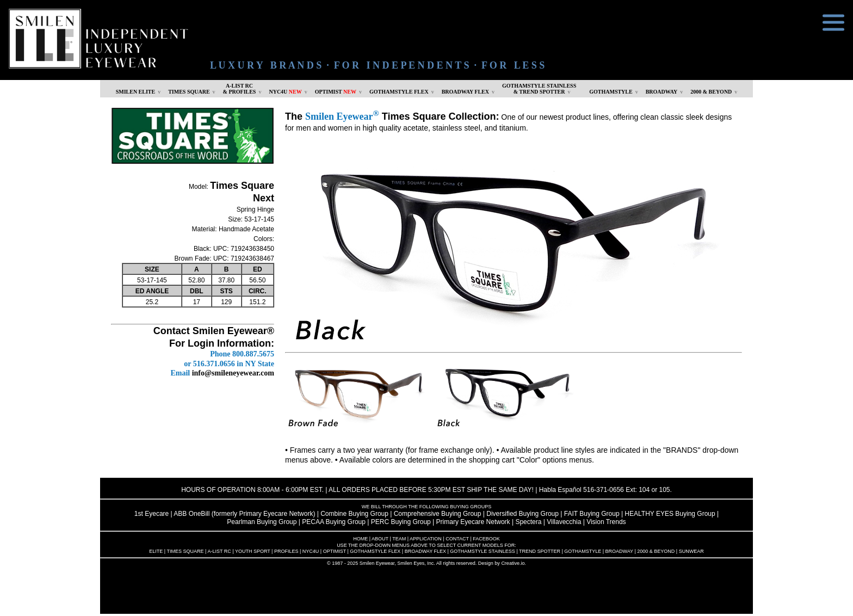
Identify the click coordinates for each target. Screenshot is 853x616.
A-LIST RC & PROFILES (240, 89)
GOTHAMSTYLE (611, 92)
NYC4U (285, 92)
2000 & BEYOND (711, 92)
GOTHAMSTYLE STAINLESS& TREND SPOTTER (539, 89)
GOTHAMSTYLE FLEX (399, 92)
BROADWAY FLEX (465, 92)
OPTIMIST (336, 92)
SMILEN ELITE (136, 92)
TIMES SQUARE (189, 92)
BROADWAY (662, 92)
